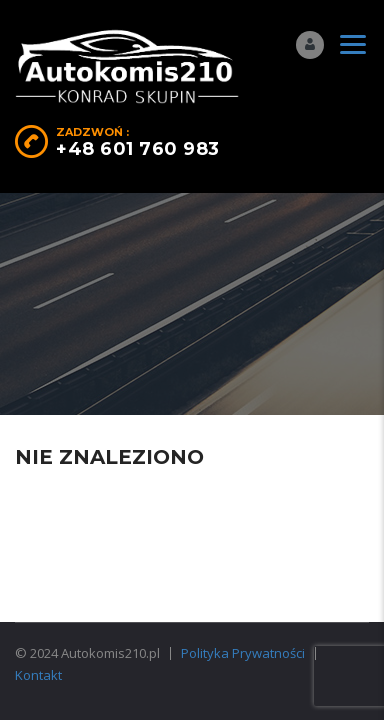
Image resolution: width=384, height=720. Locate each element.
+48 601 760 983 (138, 149)
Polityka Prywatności (243, 653)
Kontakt (38, 675)
